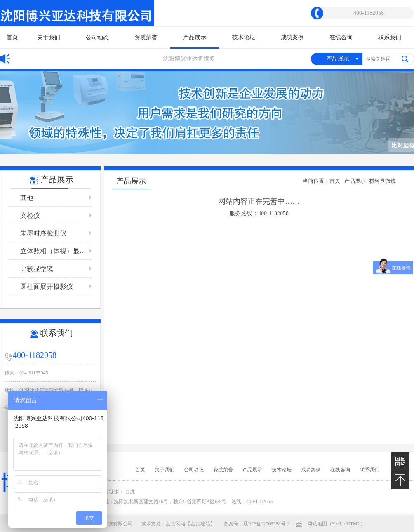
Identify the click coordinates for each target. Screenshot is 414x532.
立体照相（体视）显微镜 (56, 251)
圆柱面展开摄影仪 (47, 286)
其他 (27, 198)
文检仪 (30, 215)
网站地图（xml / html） (336, 524)
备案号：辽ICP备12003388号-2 (257, 524)
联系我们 (390, 37)
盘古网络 (176, 524)
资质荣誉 (146, 37)
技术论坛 (244, 37)
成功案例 (292, 37)
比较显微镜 (37, 269)
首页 (12, 37)
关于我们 (49, 37)
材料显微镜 (382, 181)
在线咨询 (341, 37)
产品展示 (195, 41)
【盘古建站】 (200, 524)
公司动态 (97, 37)
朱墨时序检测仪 (43, 233)
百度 (130, 492)
